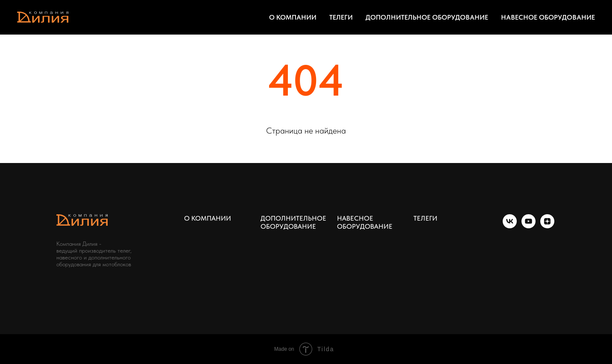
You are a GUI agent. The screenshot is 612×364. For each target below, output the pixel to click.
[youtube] (529, 226)
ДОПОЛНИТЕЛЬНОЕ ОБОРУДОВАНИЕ (427, 17)
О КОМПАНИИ (293, 17)
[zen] (547, 226)
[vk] (510, 226)
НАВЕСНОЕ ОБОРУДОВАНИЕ (548, 17)
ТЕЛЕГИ (341, 17)
